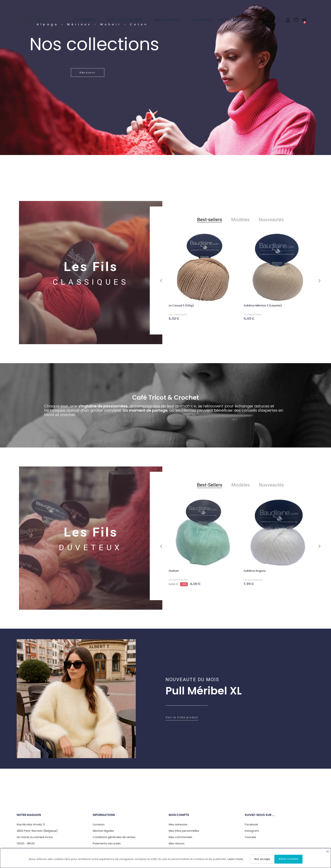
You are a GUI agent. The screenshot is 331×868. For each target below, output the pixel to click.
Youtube (250, 837)
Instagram (252, 831)
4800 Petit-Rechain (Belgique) (37, 831)
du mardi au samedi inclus (35, 837)
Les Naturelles (252, 315)
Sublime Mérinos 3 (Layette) (263, 306)
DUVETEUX (91, 548)
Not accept (262, 859)
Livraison (99, 825)
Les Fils (91, 267)
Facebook (251, 825)
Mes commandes (180, 837)
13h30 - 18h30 (26, 844)
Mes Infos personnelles (184, 831)
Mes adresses (178, 825)
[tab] (210, 220)
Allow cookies (288, 859)
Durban (174, 571)
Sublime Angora (255, 571)
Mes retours (177, 844)
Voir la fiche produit (182, 717)
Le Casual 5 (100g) (181, 306)
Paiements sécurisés (107, 844)
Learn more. (236, 859)
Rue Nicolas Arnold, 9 (31, 825)
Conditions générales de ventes (114, 837)
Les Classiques (178, 315)
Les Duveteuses (178, 580)
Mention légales (103, 831)
